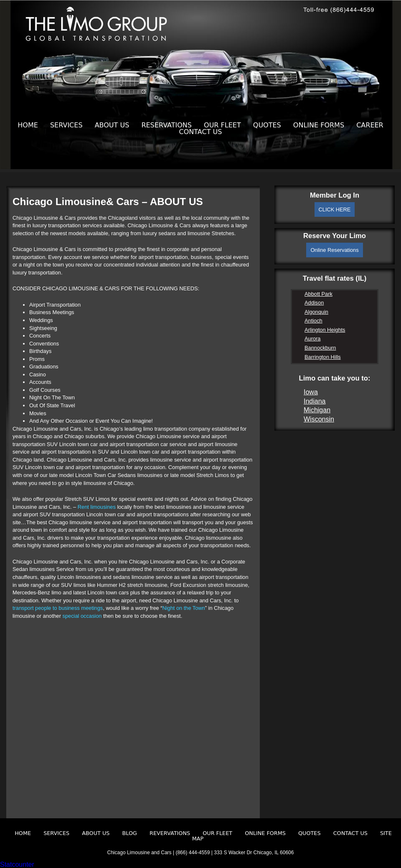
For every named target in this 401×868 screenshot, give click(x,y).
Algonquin (316, 312)
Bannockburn (320, 348)
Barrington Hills (323, 357)
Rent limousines (97, 507)
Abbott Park (319, 294)
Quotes (267, 125)
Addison (314, 303)
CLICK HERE (335, 209)
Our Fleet (222, 125)
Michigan (317, 410)
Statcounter (17, 864)
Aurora (312, 339)
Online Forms (319, 125)
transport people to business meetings (58, 608)
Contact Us (201, 132)
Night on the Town (184, 608)
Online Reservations (334, 250)
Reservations (166, 125)
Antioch (313, 321)
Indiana (315, 401)
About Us (112, 125)
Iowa (311, 392)
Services (66, 125)
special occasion (82, 616)
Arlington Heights (325, 330)
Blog (130, 833)
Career (370, 125)
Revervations (170, 833)
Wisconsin (319, 419)
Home (28, 125)
